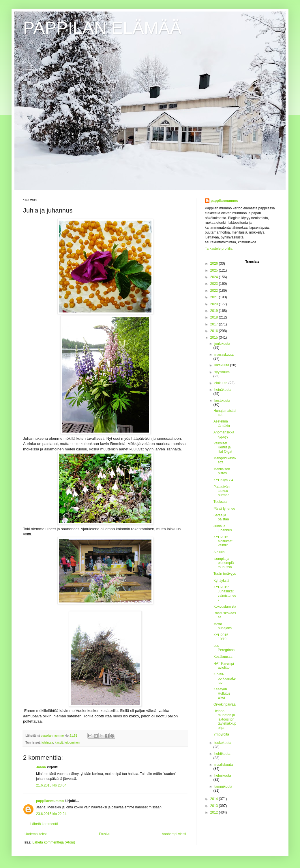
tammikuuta (223, 786)
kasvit (59, 742)
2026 (215, 264)
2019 (215, 311)
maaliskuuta (224, 765)
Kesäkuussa (223, 657)
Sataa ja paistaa (221, 517)
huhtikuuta (222, 754)
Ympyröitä (221, 734)
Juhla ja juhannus (223, 528)
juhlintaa (47, 742)
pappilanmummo (50, 801)
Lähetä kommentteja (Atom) (54, 842)
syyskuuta (222, 372)
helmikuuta (223, 776)
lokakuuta (222, 365)
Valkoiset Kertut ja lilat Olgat (223, 447)
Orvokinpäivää (225, 704)
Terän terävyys (225, 574)
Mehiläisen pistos (222, 471)
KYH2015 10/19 (221, 637)
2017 (215, 324)
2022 (215, 291)
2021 (215, 297)
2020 (215, 304)
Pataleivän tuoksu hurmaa (222, 491)
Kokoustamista (225, 607)
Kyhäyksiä (221, 581)
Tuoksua (220, 502)
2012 (215, 812)
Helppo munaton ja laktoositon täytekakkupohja (225, 719)
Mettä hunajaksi (223, 626)
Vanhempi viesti (174, 834)
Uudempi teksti (36, 834)
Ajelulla (219, 552)
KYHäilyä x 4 (223, 480)
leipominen (72, 742)
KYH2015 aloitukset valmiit (223, 541)
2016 (215, 331)
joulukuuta (222, 344)
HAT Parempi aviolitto (224, 666)
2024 (215, 277)
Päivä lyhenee (224, 509)
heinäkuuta (223, 390)
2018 (215, 317)
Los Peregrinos (224, 648)
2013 (215, 806)
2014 (215, 799)
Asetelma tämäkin (222, 423)
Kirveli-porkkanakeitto (225, 678)
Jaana (41, 767)
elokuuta (221, 383)
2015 (215, 338)
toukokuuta (223, 743)
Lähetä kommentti (44, 824)
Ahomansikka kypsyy (224, 434)
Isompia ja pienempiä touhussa (224, 563)
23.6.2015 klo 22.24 (51, 814)
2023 (215, 284)
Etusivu (105, 834)
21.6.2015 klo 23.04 (51, 785)
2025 (215, 270)
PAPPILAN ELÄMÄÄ (102, 28)
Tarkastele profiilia (219, 249)
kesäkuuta (222, 401)
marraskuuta (224, 355)
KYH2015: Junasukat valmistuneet (225, 593)
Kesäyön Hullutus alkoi (222, 693)
